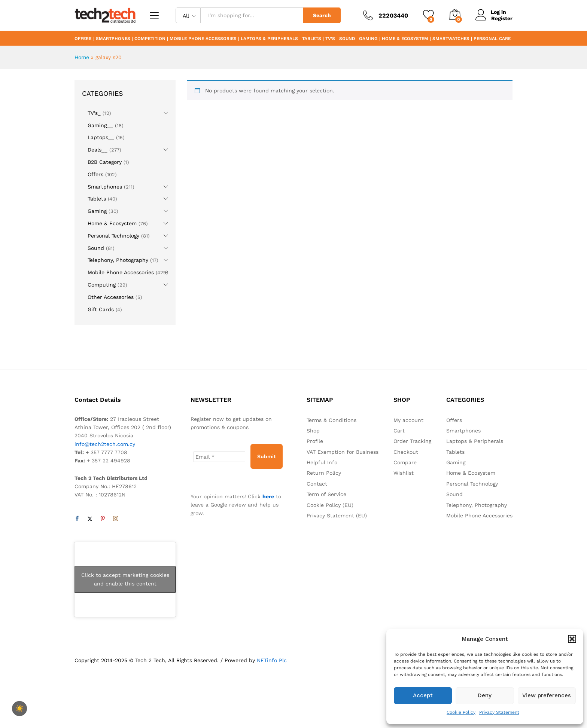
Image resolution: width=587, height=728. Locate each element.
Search (322, 15)
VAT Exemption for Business (343, 452)
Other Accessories (111, 297)
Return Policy (324, 473)
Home (82, 57)
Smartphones (113, 39)
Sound (347, 39)
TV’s (330, 39)
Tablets (312, 39)
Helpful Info (322, 462)
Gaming (368, 39)
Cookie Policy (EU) (330, 505)
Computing (102, 285)
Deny (485, 695)
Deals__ (98, 150)
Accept (423, 695)
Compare (405, 462)
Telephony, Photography (118, 260)
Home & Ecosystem (405, 39)
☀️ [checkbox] (19, 709)
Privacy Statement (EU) (337, 516)
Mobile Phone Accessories (203, 39)
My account (408, 420)
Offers (83, 39)
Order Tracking (412, 441)
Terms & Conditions (331, 420)
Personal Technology (113, 236)
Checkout (406, 452)
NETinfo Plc (272, 660)
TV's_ (94, 113)
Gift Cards (101, 309)
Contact (317, 484)
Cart (399, 431)
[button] (572, 639)
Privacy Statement (499, 712)
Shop (313, 431)
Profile (315, 441)
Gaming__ (100, 125)
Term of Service (326, 494)
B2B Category (105, 162)
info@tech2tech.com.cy (105, 444)
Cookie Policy (461, 712)
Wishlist (404, 473)
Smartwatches (451, 39)
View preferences (547, 695)
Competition (150, 39)
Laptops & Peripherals (269, 39)
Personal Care (492, 39)
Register (502, 18)
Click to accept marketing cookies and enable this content (125, 579)
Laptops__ (101, 137)
